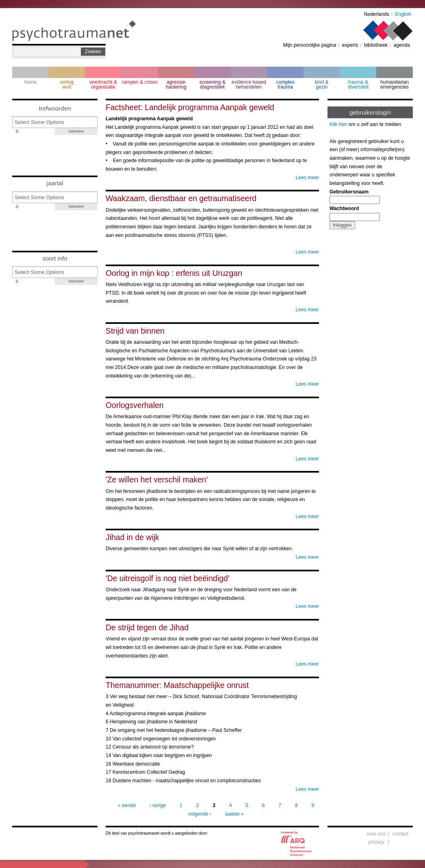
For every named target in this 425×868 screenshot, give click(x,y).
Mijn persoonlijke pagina (310, 45)
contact (400, 834)
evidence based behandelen (249, 85)
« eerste (127, 805)
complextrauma (285, 85)
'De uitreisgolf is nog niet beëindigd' (168, 578)
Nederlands (377, 14)
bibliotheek (376, 45)
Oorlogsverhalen (135, 405)
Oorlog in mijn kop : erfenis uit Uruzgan (174, 273)
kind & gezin (322, 85)
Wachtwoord (344, 208)
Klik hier (338, 124)
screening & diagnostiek (212, 85)
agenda (402, 45)
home (30, 82)
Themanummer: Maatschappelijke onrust (177, 685)
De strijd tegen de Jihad (147, 627)
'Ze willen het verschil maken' (157, 480)
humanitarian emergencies (395, 85)
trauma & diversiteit (358, 85)
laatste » (234, 814)
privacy (376, 842)
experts (350, 45)
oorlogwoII (67, 85)
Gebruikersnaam (349, 192)
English (403, 14)
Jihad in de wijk (132, 537)
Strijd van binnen (135, 331)
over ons (376, 834)
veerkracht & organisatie (103, 85)
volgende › (200, 814)
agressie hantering (176, 85)
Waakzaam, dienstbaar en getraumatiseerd (181, 198)
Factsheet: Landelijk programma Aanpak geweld (190, 107)
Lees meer (307, 178)
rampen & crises (140, 82)
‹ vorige (158, 805)
